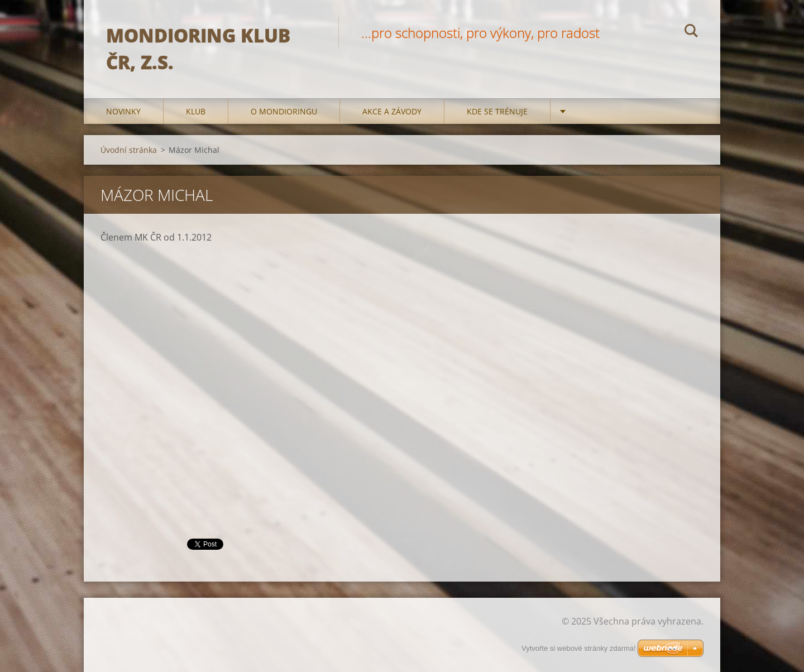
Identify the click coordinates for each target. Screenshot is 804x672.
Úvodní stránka (129, 150)
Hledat (691, 32)
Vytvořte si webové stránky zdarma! (579, 648)
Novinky (123, 111)
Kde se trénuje (497, 111)
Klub (196, 111)
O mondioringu (284, 111)
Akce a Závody (392, 111)
